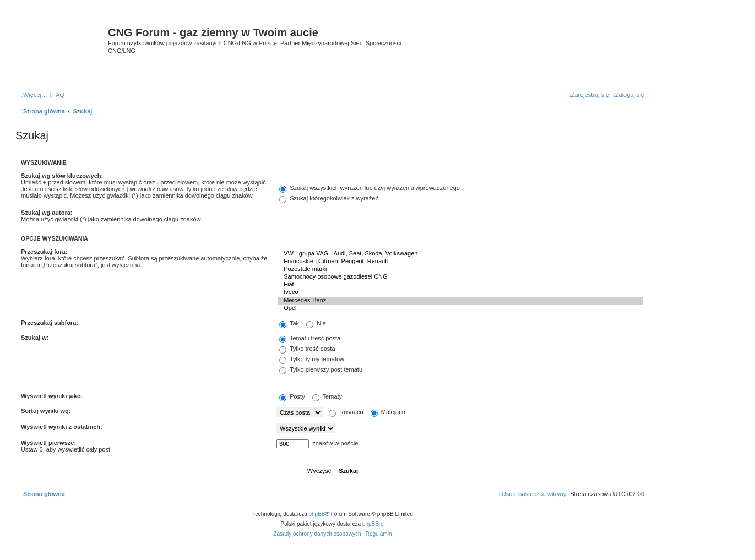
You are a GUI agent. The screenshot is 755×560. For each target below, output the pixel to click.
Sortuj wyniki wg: (46, 411)
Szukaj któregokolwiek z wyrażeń (329, 198)
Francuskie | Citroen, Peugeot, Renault (460, 262)
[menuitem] (57, 95)
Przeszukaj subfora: (50, 323)
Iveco (460, 292)
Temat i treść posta (310, 338)
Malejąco (388, 412)
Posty (292, 396)
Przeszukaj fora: (44, 252)
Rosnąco (346, 412)
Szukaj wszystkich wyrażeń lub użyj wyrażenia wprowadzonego (370, 188)
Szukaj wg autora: (47, 213)
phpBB (317, 514)
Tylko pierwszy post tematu (321, 369)
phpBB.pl (374, 524)
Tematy (327, 396)
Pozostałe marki (460, 269)
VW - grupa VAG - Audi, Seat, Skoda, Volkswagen (460, 254)
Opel (460, 308)
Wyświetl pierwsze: (48, 443)
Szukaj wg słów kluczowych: (62, 176)
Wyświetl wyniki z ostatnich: (62, 427)
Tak (289, 323)
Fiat (460, 285)
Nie (316, 323)
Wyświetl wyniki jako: (52, 396)
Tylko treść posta (307, 349)
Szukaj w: (35, 338)
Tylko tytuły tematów (312, 359)
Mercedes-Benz (460, 301)
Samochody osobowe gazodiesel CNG (460, 277)
